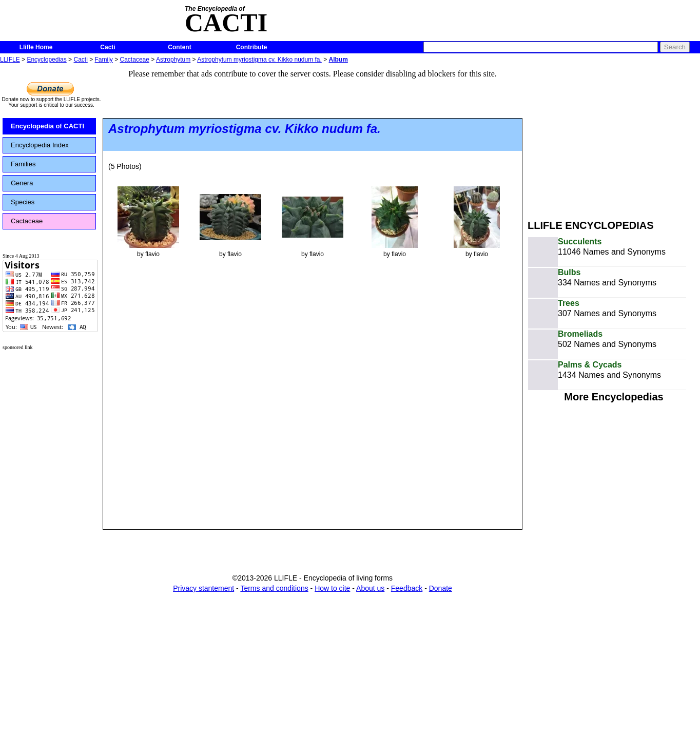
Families (23, 164)
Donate (441, 588)
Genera (22, 183)
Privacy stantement (203, 588)
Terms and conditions (274, 588)
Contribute (252, 47)
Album (338, 60)
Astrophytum (173, 60)
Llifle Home (36, 47)
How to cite (332, 588)
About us (370, 588)
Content (179, 47)
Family (104, 60)
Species (23, 202)
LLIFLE (10, 60)
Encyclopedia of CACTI (47, 126)
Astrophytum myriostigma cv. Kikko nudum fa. (259, 60)
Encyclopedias (46, 60)
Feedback (407, 588)
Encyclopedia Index (40, 145)
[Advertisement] (614, 138)
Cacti (108, 47)
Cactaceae (135, 60)
